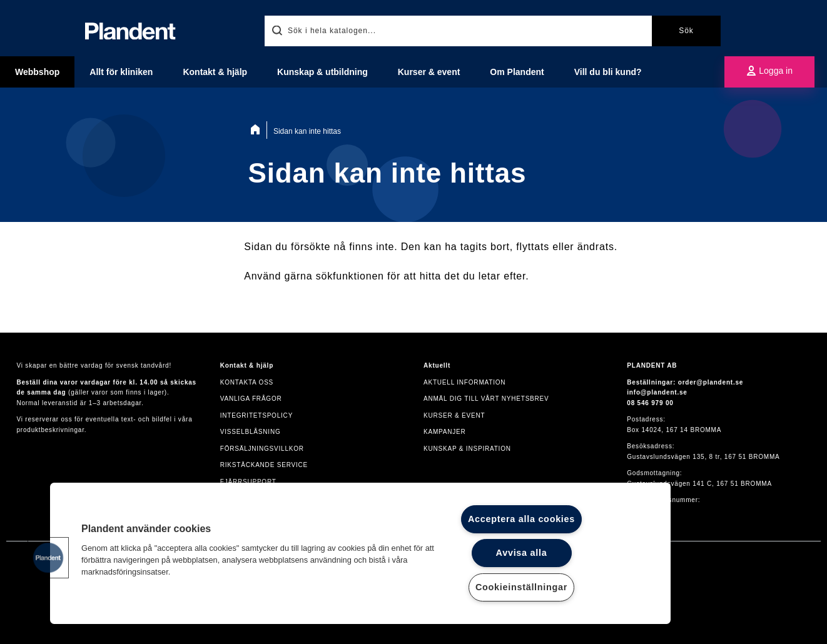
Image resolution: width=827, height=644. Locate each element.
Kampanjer (445, 432)
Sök (686, 31)
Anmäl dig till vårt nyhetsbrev (486, 399)
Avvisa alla (522, 553)
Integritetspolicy (256, 415)
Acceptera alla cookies (521, 519)
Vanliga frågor (251, 399)
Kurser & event (454, 415)
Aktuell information (464, 382)
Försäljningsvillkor (262, 449)
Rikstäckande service (264, 465)
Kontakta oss (247, 382)
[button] (48, 558)
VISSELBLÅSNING (251, 432)
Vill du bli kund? (608, 72)
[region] (360, 553)
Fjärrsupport (248, 482)
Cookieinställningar (521, 587)
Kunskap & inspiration (467, 449)
